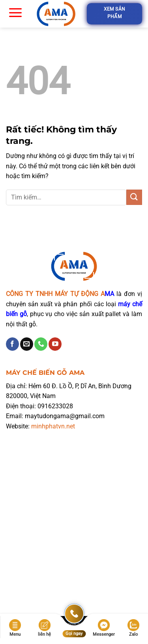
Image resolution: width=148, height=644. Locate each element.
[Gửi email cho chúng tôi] (27, 344)
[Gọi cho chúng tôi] (41, 344)
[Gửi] (134, 197)
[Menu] (15, 12)
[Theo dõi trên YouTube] (55, 344)
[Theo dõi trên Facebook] (12, 344)
